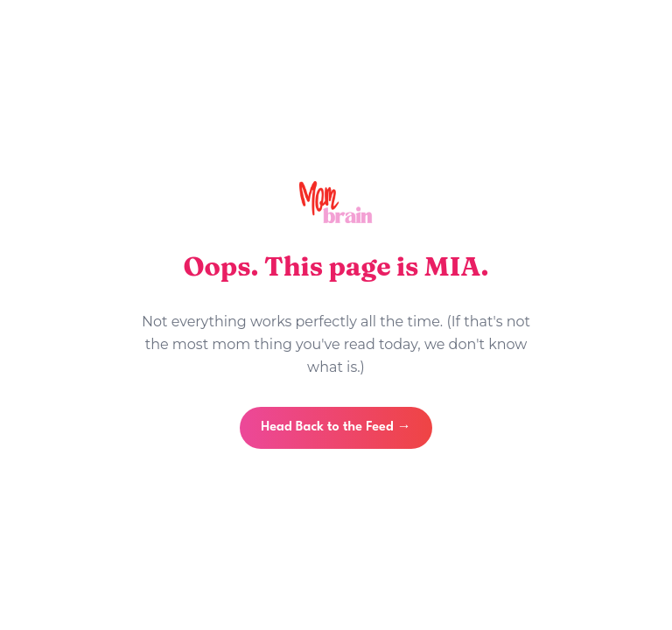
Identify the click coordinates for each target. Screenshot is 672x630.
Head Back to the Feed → (336, 427)
